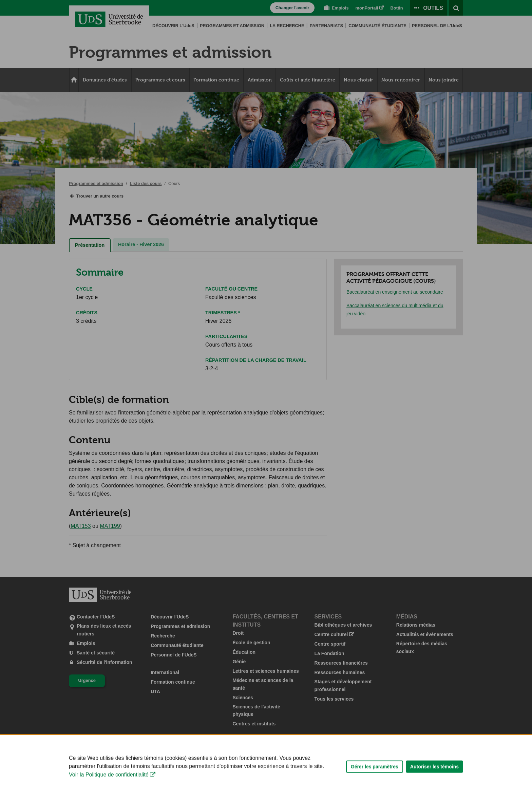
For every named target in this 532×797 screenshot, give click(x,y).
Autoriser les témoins (434, 785)
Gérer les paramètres (375, 785)
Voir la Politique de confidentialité (109, 794)
